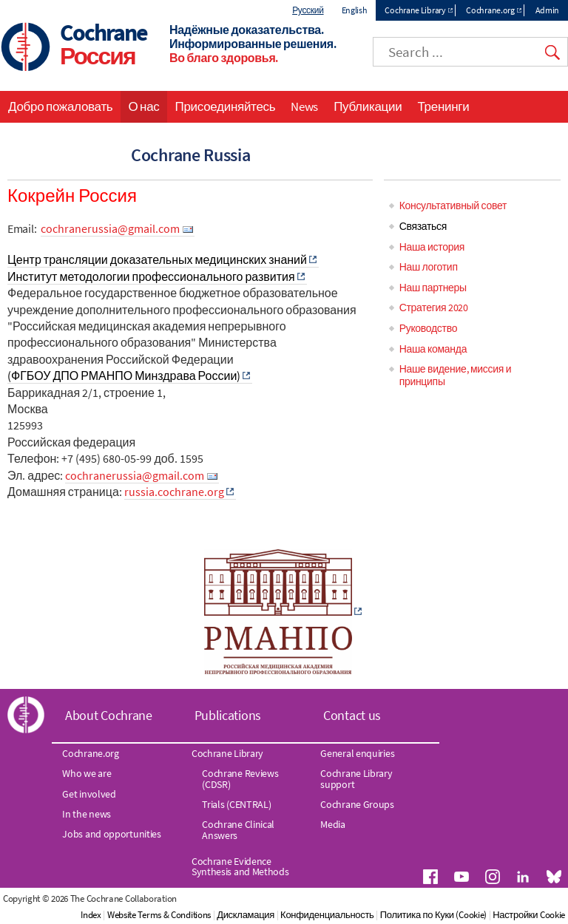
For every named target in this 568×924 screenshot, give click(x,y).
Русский (308, 10)
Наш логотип (429, 267)
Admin (548, 10)
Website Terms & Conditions (159, 915)
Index (91, 915)
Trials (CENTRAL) (236, 804)
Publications (228, 715)
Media (333, 824)
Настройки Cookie (529, 915)
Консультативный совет (453, 205)
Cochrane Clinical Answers (238, 829)
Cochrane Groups (357, 804)
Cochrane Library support (356, 778)
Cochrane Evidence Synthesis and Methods (240, 866)
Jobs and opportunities (111, 834)
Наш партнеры (433, 288)
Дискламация (246, 915)
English (355, 10)
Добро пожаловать (60, 106)
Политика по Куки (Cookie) (433, 915)
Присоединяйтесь (226, 106)
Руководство (429, 328)
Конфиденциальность (327, 915)
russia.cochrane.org (174, 492)
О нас (143, 106)
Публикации (368, 106)
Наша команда (433, 349)
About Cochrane (109, 715)
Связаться (423, 226)
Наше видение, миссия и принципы (456, 375)
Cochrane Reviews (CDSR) (240, 778)
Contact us (352, 715)
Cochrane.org (490, 10)
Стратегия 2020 (434, 308)
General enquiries (357, 753)
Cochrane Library (415, 10)
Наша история (432, 247)
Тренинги (443, 106)
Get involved (89, 794)
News (304, 106)
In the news (87, 814)
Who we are (87, 773)
